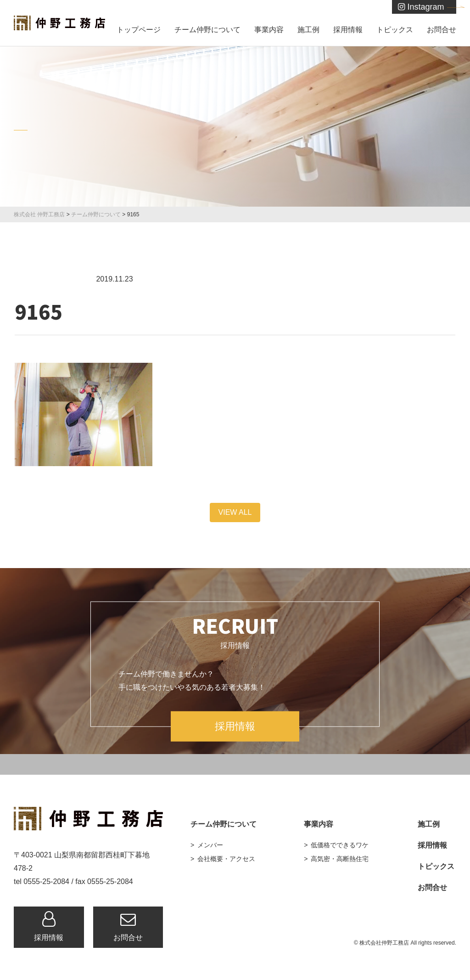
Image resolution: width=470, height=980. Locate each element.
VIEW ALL (235, 512)
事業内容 (269, 30)
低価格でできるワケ (340, 845)
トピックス (395, 30)
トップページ (139, 30)
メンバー (210, 845)
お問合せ (442, 30)
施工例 (308, 30)
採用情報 (348, 30)
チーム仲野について (207, 30)
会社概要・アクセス (226, 859)
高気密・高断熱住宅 (340, 859)
